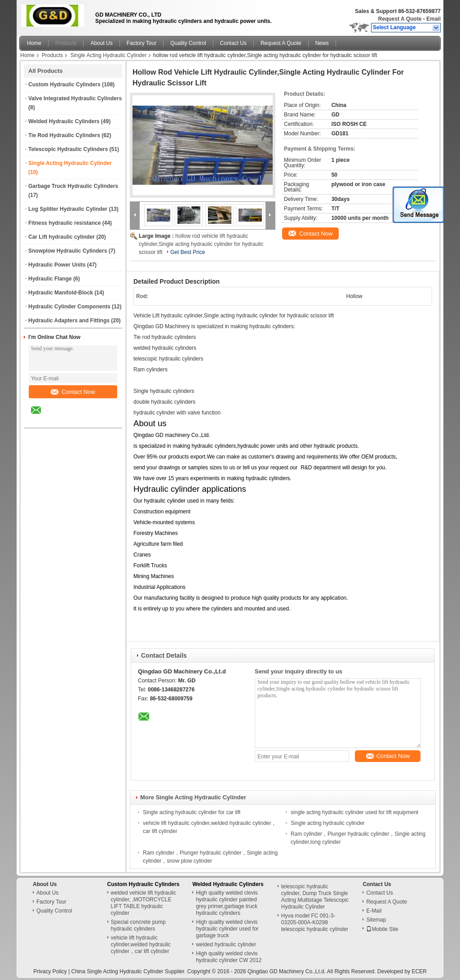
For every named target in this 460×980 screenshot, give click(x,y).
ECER (419, 971)
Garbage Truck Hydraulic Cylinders (73, 186)
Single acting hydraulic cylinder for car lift (192, 812)
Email (433, 19)
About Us (101, 43)
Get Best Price (188, 252)
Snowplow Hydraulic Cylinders (68, 251)
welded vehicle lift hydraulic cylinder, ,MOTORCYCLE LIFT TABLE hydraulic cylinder (144, 903)
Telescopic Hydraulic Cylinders (68, 149)
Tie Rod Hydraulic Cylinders (64, 135)
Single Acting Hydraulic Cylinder (108, 55)
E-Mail (374, 911)
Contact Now (73, 392)
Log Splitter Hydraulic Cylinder (68, 209)
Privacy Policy (50, 971)
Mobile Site (382, 929)
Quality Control (188, 43)
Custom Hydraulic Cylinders (64, 85)
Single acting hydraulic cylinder (328, 823)
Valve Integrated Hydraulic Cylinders (75, 98)
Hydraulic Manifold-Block (61, 293)
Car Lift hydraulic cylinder (62, 237)
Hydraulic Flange (50, 279)
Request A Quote (400, 19)
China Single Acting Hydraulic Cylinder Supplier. (129, 971)
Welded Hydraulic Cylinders (64, 121)
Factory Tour (142, 43)
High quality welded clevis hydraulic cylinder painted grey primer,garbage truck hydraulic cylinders (227, 903)
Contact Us (233, 43)
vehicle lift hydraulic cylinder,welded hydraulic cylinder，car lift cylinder (141, 944)
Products (66, 43)
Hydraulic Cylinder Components (69, 307)
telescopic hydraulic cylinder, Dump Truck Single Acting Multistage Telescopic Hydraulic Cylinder (315, 897)
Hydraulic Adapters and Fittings (69, 321)
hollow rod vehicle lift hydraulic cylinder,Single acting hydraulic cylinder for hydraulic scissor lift (201, 244)
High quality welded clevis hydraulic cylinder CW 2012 (229, 957)
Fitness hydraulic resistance (64, 223)
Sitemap (376, 920)
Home (34, 43)
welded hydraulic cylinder (226, 944)
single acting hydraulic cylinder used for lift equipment (354, 812)
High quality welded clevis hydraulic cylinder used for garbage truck (227, 929)
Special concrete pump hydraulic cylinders (138, 925)
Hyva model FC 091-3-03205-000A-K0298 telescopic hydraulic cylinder (315, 922)
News (322, 43)
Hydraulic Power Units (57, 265)
